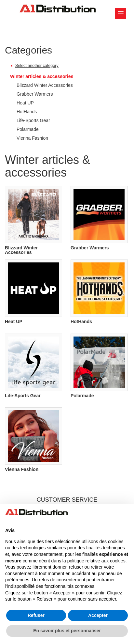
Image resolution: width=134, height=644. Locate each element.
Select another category (37, 66)
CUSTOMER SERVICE (67, 500)
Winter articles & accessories (42, 76)
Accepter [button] (98, 615)
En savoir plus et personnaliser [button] (67, 631)
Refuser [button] (36, 615)
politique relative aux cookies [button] (96, 561)
